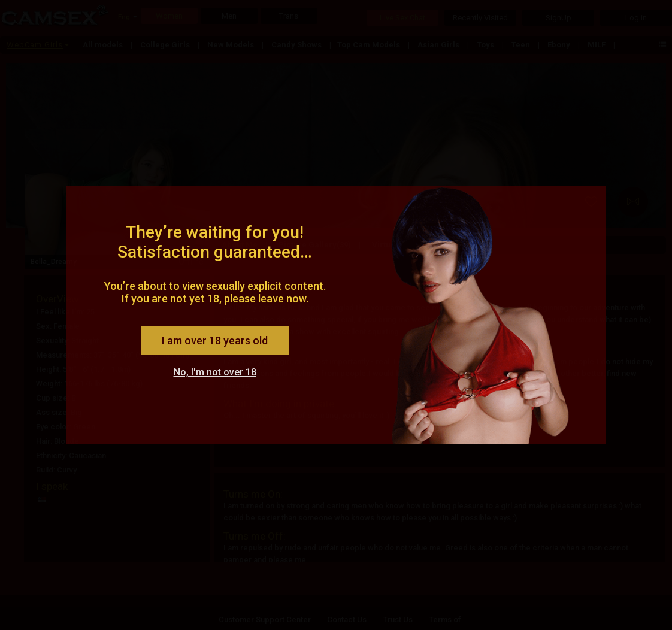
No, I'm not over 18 (215, 372)
